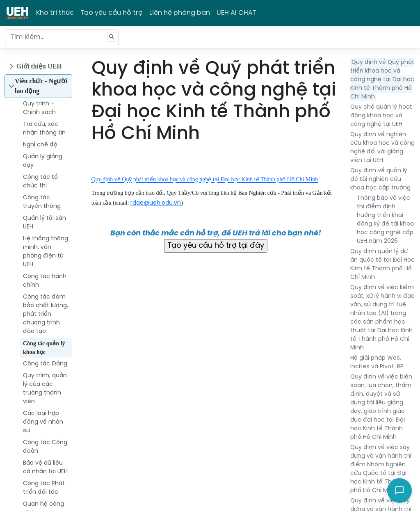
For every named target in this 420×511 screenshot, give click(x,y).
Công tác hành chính (45, 281)
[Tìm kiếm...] (62, 37)
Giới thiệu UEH (39, 66)
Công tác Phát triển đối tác (44, 488)
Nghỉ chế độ (40, 145)
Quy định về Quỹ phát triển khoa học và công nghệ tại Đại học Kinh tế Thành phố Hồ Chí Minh (382, 80)
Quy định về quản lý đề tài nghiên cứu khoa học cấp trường (380, 179)
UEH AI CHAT (236, 13)
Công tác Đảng (45, 364)
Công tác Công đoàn (45, 447)
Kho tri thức (55, 13)
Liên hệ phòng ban (180, 13)
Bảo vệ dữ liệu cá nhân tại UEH (45, 468)
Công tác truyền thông (42, 202)
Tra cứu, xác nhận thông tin (44, 129)
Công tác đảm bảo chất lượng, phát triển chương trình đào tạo (46, 314)
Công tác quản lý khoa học (44, 348)
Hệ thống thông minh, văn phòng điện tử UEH (46, 252)
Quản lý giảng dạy (43, 161)
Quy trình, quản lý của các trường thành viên (45, 389)
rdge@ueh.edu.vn (156, 203)
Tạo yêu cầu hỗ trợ (112, 13)
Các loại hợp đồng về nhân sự (43, 422)
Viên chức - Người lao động (41, 86)
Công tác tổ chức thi (40, 182)
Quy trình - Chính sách (39, 108)
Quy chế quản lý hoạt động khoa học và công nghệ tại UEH (381, 116)
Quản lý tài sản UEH (45, 223)
